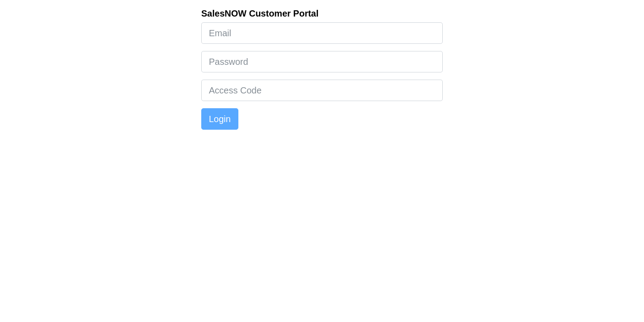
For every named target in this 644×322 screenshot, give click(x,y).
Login (220, 119)
